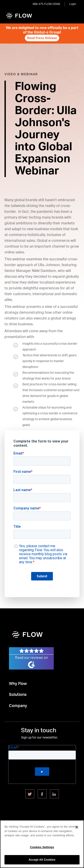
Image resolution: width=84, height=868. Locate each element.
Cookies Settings (42, 847)
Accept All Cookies (42, 860)
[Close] (77, 827)
